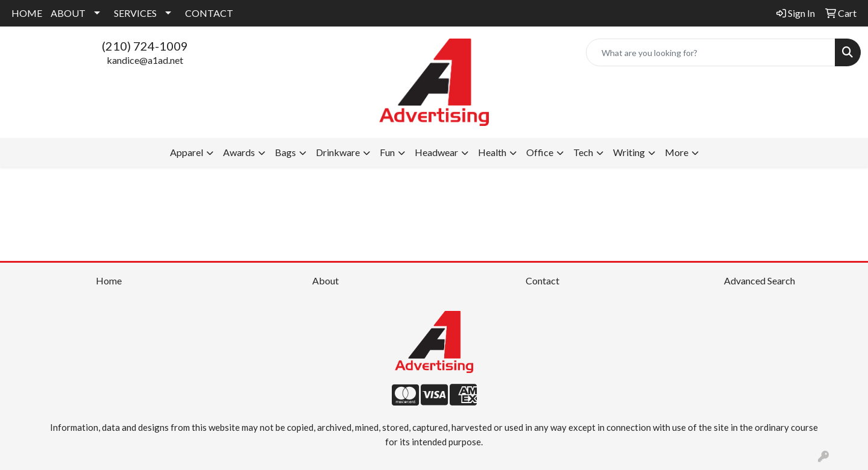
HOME (27, 13)
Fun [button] (387, 152)
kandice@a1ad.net (145, 60)
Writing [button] (629, 152)
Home (109, 280)
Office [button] (540, 152)
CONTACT (209, 13)
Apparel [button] (187, 152)
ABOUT (68, 13)
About (325, 280)
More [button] (677, 152)
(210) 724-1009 (145, 46)
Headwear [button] (436, 152)
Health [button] (492, 152)
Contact (542, 280)
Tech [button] (583, 152)
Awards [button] (239, 152)
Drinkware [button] (338, 152)
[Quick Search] (711, 52)
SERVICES (135, 13)
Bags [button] (285, 152)
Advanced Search (759, 280)
